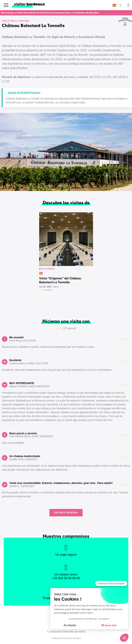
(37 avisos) (70, 328)
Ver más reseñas (66, 513)
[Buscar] (120, 5)
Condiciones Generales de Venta (66, 632)
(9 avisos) (48, 290)
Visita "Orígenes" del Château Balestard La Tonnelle (60, 280)
